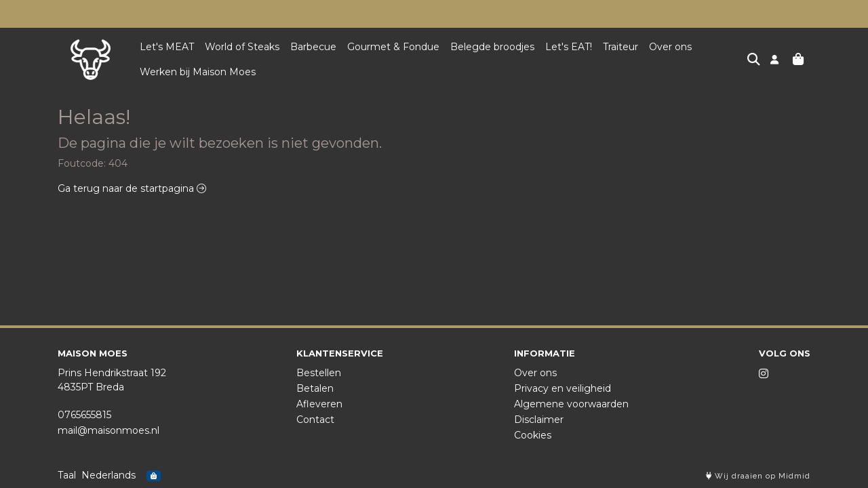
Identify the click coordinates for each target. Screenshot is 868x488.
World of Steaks (242, 47)
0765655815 (84, 415)
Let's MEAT (167, 47)
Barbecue (313, 47)
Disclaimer (539, 420)
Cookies (533, 435)
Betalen (315, 388)
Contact (315, 420)
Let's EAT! (569, 47)
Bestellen (319, 373)
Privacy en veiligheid (563, 388)
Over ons (670, 47)
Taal (67, 475)
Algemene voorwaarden (571, 404)
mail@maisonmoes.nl (108, 430)
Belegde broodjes (492, 47)
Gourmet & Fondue (393, 47)
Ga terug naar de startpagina (132, 188)
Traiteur (620, 47)
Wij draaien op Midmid (758, 476)
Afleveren (319, 404)
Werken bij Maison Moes (198, 72)
